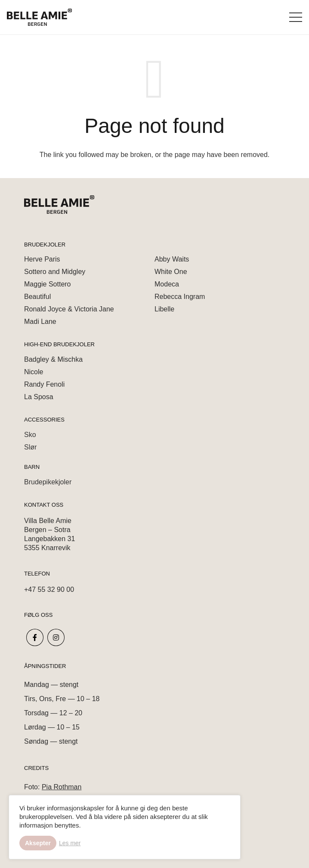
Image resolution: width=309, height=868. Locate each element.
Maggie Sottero (48, 284)
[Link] (39, 17)
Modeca (167, 284)
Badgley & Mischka (53, 359)
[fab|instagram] (56, 637)
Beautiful (37, 297)
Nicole (34, 372)
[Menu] (296, 17)
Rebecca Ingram (180, 297)
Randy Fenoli (44, 384)
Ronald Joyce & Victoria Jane (69, 309)
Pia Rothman (62, 787)
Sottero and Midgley (55, 272)
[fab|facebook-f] (35, 637)
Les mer (70, 843)
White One (171, 272)
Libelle (164, 309)
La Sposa (39, 397)
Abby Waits (172, 259)
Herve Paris (42, 259)
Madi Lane (40, 322)
